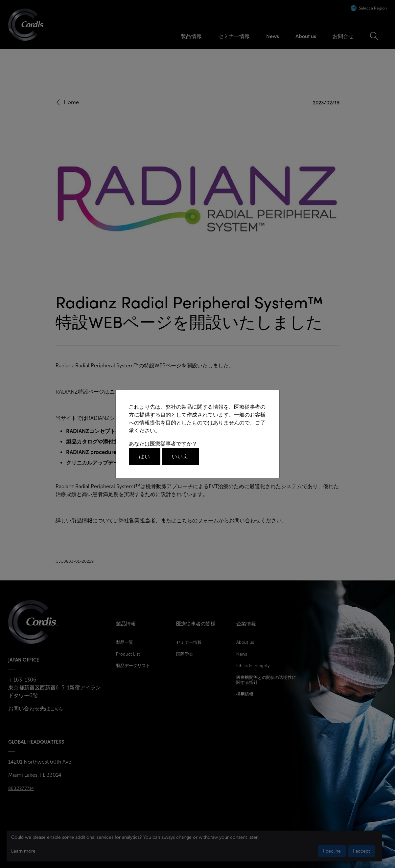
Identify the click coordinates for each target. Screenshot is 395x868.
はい (145, 456)
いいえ (180, 456)
